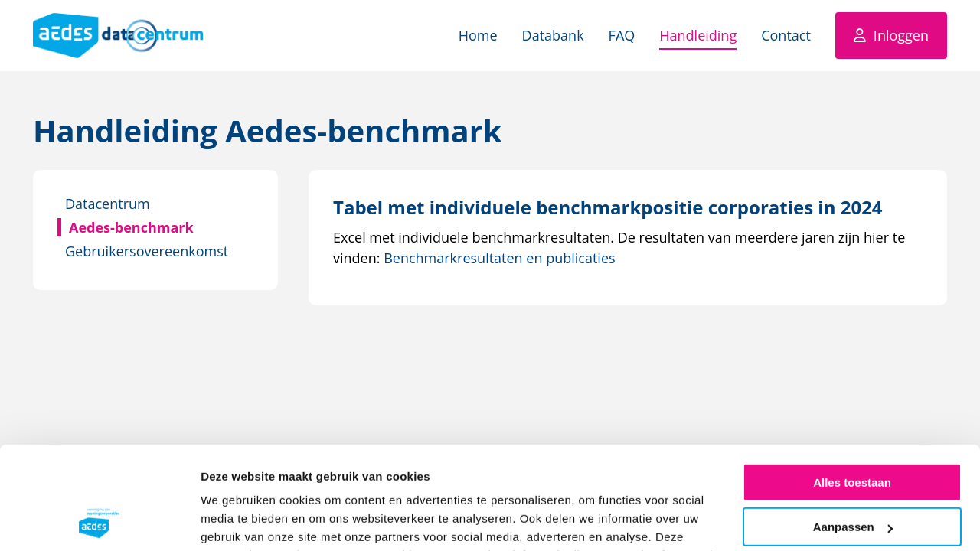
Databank (553, 35)
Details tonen (237, 521)
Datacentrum (108, 204)
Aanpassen (853, 432)
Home (478, 35)
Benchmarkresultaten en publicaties (499, 258)
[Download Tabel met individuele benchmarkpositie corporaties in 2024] (608, 207)
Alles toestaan (852, 388)
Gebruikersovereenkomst (147, 251)
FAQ (622, 35)
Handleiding (698, 35)
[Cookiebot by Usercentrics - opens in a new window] (99, 521)
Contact (786, 35)
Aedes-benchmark (131, 227)
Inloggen (901, 35)
